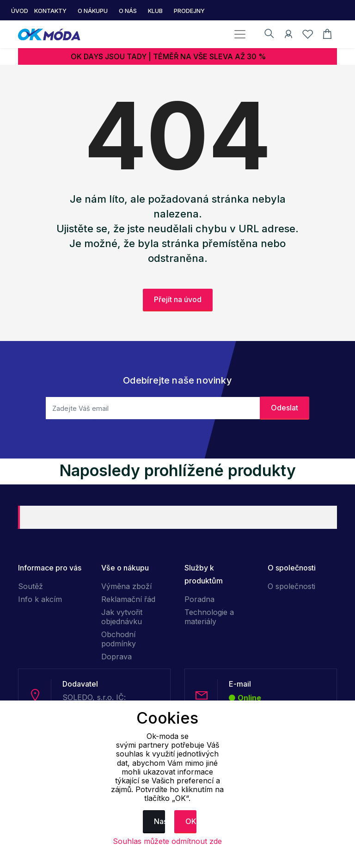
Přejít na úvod (178, 299)
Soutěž (31, 586)
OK (191, 821)
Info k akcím (40, 599)
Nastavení (159, 821)
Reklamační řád (128, 599)
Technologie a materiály (209, 617)
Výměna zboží (126, 586)
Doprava (116, 657)
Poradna (199, 599)
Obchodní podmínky (119, 639)
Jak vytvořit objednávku (122, 617)
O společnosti (291, 586)
